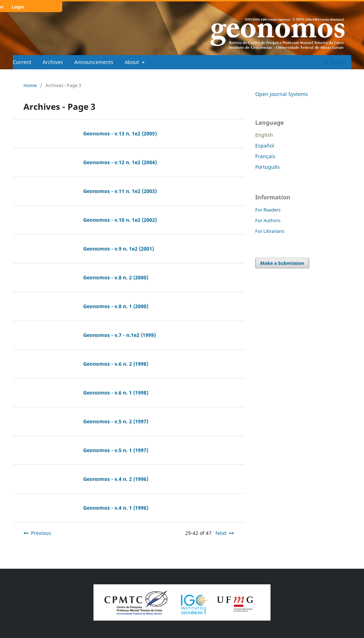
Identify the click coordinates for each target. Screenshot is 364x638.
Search (335, 62)
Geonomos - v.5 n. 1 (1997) (116, 450)
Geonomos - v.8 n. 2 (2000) (116, 277)
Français (265, 156)
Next (221, 533)
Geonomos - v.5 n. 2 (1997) (116, 421)
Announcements (94, 62)
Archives (53, 62)
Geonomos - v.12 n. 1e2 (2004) (120, 162)
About (133, 62)
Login (18, 7)
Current (22, 62)
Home (30, 85)
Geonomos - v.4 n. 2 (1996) (116, 479)
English (264, 135)
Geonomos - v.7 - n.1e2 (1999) (119, 335)
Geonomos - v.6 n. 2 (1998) (116, 364)
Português (267, 167)
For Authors (268, 220)
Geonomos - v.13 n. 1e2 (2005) (120, 133)
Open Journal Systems (282, 94)
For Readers (268, 210)
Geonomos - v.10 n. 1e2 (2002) (120, 220)
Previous (41, 533)
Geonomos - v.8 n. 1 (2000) (116, 306)
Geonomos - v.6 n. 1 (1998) (116, 393)
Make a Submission (282, 263)
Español (265, 146)
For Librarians (270, 231)
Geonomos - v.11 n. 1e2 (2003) (120, 191)
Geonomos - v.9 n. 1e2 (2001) (119, 249)
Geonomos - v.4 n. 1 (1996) (116, 508)
